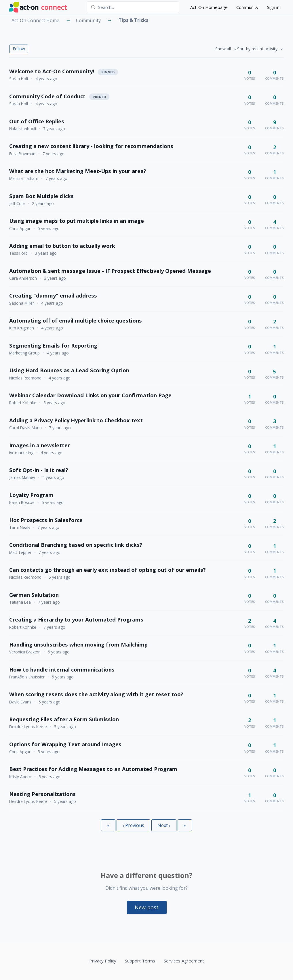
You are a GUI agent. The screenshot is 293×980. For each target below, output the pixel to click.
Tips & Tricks (133, 20)
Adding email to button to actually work (62, 246)
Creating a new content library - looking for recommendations (91, 146)
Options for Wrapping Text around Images (65, 744)
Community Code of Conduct (47, 96)
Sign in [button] (273, 7)
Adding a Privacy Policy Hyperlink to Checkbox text (76, 420)
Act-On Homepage (209, 7)
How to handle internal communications (62, 669)
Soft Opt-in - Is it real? (39, 470)
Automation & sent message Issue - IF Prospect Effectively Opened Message (110, 271)
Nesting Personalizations (42, 794)
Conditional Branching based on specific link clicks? (76, 545)
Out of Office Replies (37, 121)
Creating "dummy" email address (53, 295)
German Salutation (34, 595)
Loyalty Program (31, 495)
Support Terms (140, 961)
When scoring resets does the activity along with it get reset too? (96, 694)
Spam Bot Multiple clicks (41, 196)
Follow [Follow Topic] (19, 49)
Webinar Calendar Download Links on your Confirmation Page (90, 395)
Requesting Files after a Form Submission (64, 719)
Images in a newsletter (40, 445)
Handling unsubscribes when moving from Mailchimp (78, 644)
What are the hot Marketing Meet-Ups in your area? (78, 171)
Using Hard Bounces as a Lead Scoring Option (69, 370)
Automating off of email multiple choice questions (76, 320)
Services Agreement (184, 961)
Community (247, 7)
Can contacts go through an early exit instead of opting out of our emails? (108, 570)
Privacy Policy (103, 961)
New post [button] (147, 907)
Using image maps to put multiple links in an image (77, 221)
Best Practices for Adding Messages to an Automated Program (93, 769)
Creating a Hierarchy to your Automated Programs (76, 619)
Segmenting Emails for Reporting (53, 345)
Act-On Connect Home (35, 20)
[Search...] (133, 7)
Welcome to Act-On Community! (52, 71)
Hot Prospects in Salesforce (46, 520)
